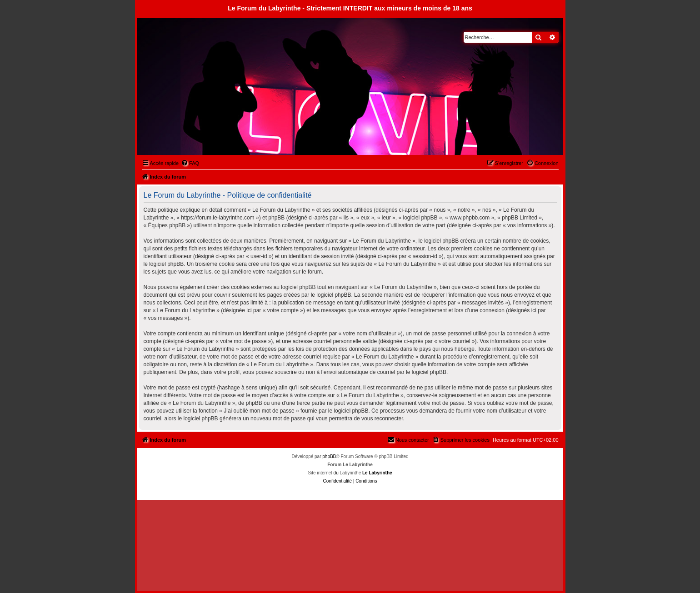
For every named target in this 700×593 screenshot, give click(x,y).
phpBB (329, 456)
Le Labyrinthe (377, 473)
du (336, 473)
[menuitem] (190, 163)
